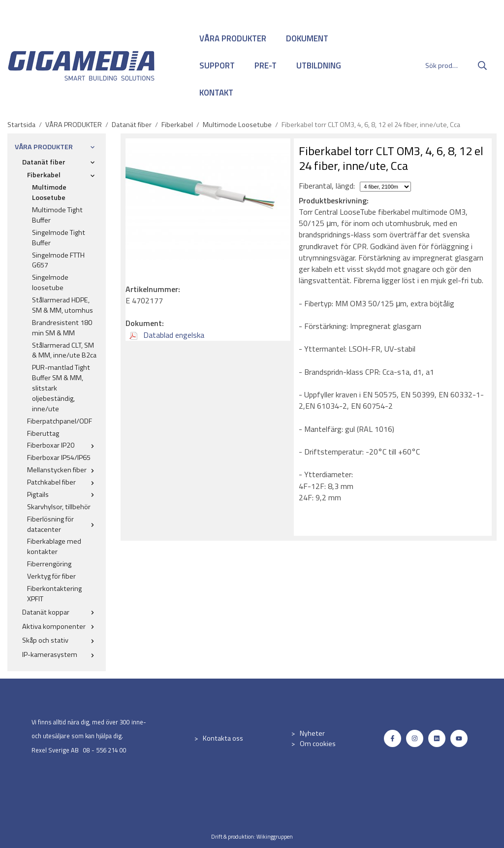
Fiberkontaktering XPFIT (54, 594)
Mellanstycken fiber (63, 470)
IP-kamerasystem (60, 654)
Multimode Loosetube (49, 192)
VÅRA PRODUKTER (233, 38)
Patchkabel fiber (63, 482)
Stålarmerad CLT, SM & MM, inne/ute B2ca (64, 350)
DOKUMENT (307, 38)
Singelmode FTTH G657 (58, 260)
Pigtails (63, 494)
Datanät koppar (60, 612)
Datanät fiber (60, 162)
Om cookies (318, 744)
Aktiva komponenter (60, 626)
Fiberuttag (43, 433)
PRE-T (266, 65)
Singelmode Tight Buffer (59, 238)
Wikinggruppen (275, 836)
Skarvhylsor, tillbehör (59, 507)
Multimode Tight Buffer (57, 215)
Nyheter (312, 733)
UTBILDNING (319, 65)
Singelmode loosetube (50, 282)
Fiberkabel (63, 175)
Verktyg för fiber (51, 576)
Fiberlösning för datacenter (63, 524)
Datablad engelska (167, 335)
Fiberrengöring (49, 564)
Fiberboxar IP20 (63, 445)
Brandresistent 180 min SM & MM (62, 328)
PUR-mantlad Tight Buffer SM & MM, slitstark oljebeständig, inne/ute (61, 388)
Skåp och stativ (60, 640)
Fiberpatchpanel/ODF (60, 421)
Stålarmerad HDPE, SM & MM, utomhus (63, 305)
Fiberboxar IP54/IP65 (59, 457)
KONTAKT (216, 93)
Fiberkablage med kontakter (54, 546)
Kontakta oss (223, 738)
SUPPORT (217, 65)
